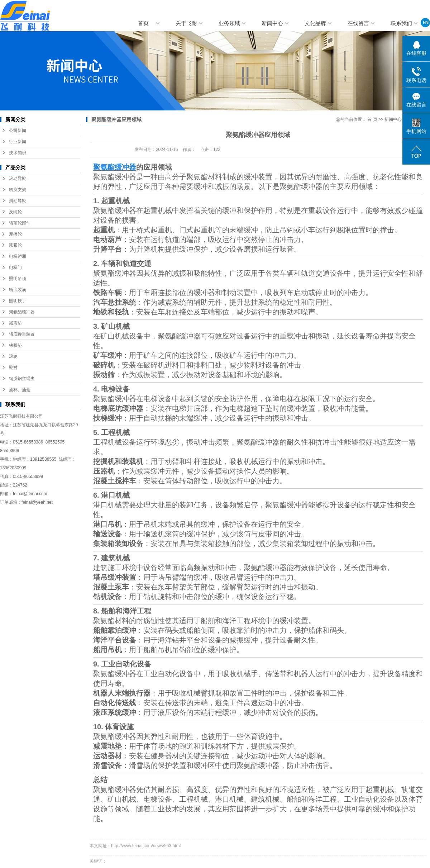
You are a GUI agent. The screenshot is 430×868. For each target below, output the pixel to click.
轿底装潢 (18, 290)
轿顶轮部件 (20, 223)
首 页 (372, 119)
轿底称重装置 (22, 334)
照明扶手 (18, 301)
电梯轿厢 (18, 256)
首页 (143, 23)
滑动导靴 (18, 201)
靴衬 (13, 367)
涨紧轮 (15, 245)
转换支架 (18, 190)
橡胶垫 (15, 345)
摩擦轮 (15, 234)
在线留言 (358, 23)
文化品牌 (315, 23)
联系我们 (401, 23)
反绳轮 (15, 212)
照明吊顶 (18, 279)
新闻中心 (272, 23)
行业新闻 (18, 142)
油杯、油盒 (20, 390)
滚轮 (13, 356)
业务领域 (229, 23)
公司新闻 (18, 131)
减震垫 (15, 323)
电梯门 (15, 267)
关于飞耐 (186, 23)
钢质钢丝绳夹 (22, 379)
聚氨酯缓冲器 (22, 312)
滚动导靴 (18, 179)
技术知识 (18, 153)
